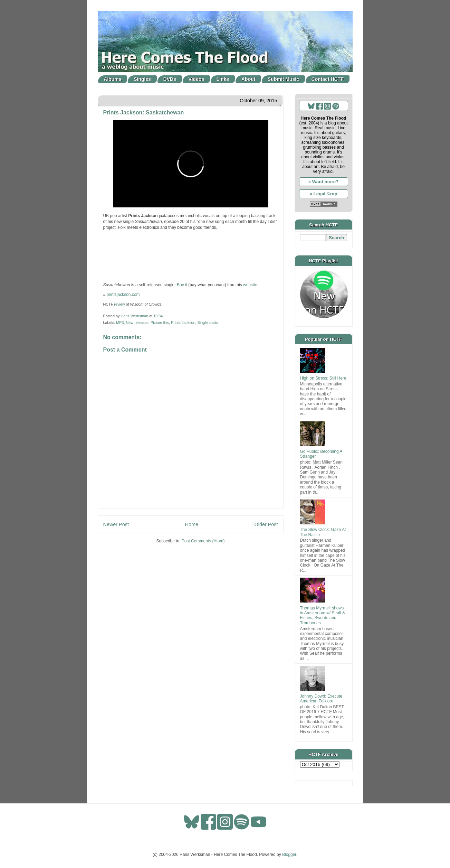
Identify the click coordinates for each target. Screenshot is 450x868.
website (250, 285)
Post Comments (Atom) (203, 541)
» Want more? (324, 182)
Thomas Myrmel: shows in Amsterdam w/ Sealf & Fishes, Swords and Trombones (323, 615)
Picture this (160, 323)
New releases (137, 323)
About (248, 79)
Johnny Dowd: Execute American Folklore (321, 699)
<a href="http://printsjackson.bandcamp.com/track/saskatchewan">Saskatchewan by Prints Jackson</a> (191, 255)
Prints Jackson (183, 323)
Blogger (289, 855)
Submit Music (283, 79)
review (119, 304)
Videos (197, 79)
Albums (112, 79)
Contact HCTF (328, 79)
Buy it (182, 285)
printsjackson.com (123, 295)
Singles (142, 79)
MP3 (120, 323)
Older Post (266, 524)
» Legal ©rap (323, 194)
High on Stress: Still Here (323, 378)
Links (223, 79)
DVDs (170, 79)
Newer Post (116, 524)
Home (192, 524)
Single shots (208, 323)
